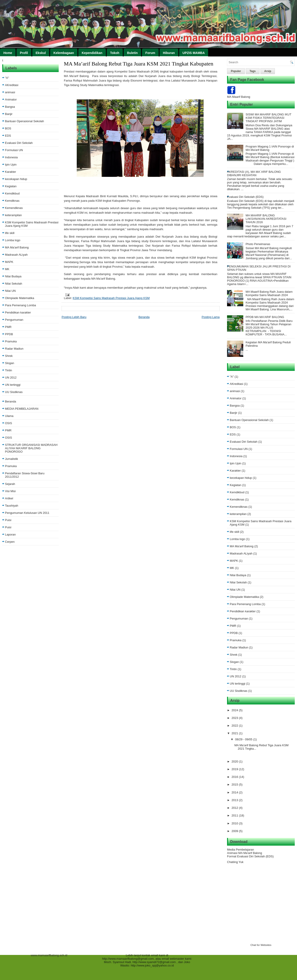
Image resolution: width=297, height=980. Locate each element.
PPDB (9, 334)
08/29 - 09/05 (244, 739)
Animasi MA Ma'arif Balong (245, 853)
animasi (10, 92)
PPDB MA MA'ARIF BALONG (265, 317)
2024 (235, 710)
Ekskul (41, 53)
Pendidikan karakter (18, 312)
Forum (150, 53)
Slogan (9, 363)
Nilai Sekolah (14, 284)
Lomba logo (13, 240)
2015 (235, 785)
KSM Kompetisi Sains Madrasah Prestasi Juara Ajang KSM (111, 298)
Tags (253, 71)
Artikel (9, 498)
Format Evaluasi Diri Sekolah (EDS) (250, 856)
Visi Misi (10, 491)
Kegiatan (11, 186)
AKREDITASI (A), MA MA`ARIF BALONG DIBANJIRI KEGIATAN (254, 173)
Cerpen (10, 542)
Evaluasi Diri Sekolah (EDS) (245, 197)
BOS (8, 128)
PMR (8, 327)
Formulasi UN (14, 150)
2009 (235, 831)
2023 (235, 718)
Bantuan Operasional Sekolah (24, 121)
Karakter (10, 172)
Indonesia (11, 157)
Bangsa (10, 107)
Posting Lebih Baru (74, 317)
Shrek (9, 356)
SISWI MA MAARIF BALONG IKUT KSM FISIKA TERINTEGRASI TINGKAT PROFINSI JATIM (268, 118)
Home (8, 53)
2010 (235, 823)
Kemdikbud (12, 193)
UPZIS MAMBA (194, 53)
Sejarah (10, 484)
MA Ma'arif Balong (17, 247)
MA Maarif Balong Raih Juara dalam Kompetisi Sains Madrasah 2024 (269, 293)
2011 (235, 815)
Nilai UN (10, 291)
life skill (10, 233)
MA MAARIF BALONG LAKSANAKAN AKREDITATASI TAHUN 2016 (266, 219)
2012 (235, 808)
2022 (235, 726)
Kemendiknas (14, 208)
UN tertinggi (13, 385)
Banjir (9, 114)
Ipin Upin (11, 165)
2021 (235, 733)
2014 (235, 792)
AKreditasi (12, 85)
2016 (235, 777)
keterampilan (13, 215)
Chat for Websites (261, 945)
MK (7, 269)
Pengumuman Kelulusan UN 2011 (27, 513)
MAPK (9, 262)
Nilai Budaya (13, 276)
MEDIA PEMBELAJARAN (22, 409)
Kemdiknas (12, 201)
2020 (235, 761)
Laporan (10, 534)
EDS (8, 136)
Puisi (8, 520)
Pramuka (11, 341)
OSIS (8, 423)
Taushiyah (12, 506)
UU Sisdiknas (14, 392)
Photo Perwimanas (258, 244)
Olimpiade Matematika (20, 298)
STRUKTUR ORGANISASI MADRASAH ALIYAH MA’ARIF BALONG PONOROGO (31, 448)
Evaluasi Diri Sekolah (19, 143)
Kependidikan (92, 53)
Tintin (8, 370)
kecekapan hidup (16, 179)
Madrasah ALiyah (16, 255)
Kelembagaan (64, 53)
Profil (24, 53)
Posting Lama (211, 317)
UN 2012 (11, 378)
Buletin (132, 53)
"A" (7, 78)
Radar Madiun (14, 349)
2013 (235, 800)
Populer (236, 71)
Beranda (10, 401)
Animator (11, 99)
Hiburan (169, 53)
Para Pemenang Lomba (20, 305)
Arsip (268, 71)
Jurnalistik (12, 459)
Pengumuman (14, 320)
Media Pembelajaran (240, 850)
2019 (235, 769)
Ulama (9, 416)
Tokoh (115, 53)
